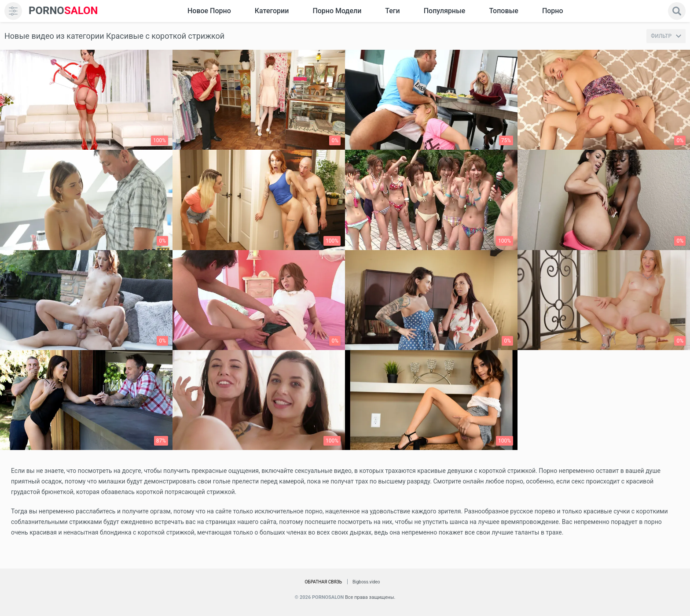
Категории (272, 11)
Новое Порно (209, 11)
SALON (63, 11)
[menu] (13, 11)
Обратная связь (323, 582)
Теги (392, 11)
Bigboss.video (366, 582)
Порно (553, 11)
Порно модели (337, 11)
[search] (677, 11)
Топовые (503, 11)
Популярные (445, 11)
